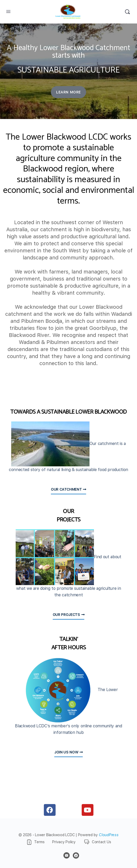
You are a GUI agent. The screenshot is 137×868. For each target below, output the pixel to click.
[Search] (127, 12)
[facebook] (76, 855)
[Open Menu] (8, 12)
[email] (67, 855)
